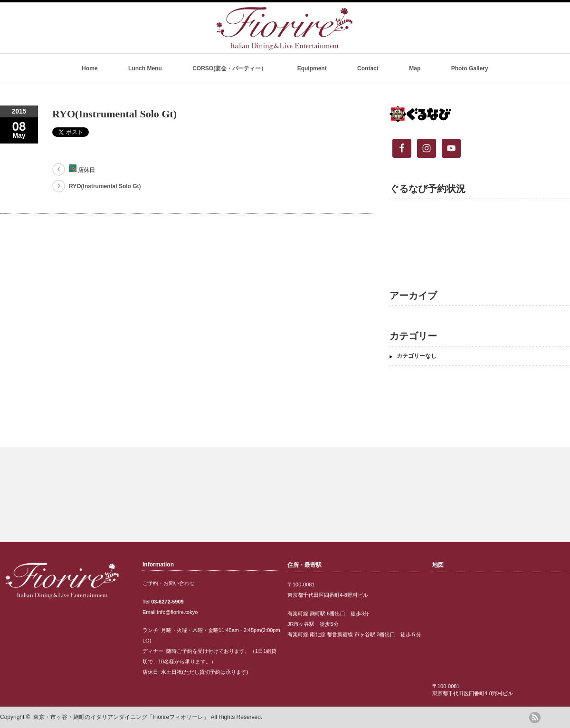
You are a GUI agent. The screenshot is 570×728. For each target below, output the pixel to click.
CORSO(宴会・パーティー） (229, 68)
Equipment (312, 68)
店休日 (82, 169)
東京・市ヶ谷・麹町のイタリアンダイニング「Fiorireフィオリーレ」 (121, 717)
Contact (368, 68)
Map (415, 68)
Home (90, 68)
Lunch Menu (145, 68)
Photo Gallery (470, 68)
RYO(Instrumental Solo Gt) (105, 186)
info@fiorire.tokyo (178, 612)
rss (535, 718)
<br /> (475, 237)
